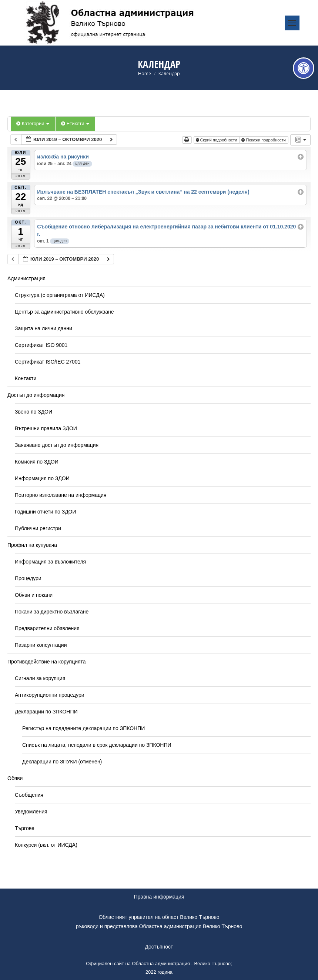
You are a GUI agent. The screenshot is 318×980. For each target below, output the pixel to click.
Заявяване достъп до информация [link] (57, 445)
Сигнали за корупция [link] (40, 678)
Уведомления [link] (31, 812)
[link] (304, 68)
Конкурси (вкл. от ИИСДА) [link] (46, 845)
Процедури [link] (28, 578)
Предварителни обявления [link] (47, 628)
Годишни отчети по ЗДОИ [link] (46, 512)
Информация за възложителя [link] (50, 562)
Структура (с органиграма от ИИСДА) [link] (60, 295)
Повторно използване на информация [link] (61, 495)
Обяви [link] (15, 778)
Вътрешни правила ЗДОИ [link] (46, 428)
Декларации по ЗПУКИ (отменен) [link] (62, 762)
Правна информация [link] (159, 897)
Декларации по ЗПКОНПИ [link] (46, 712)
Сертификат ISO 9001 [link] (41, 345)
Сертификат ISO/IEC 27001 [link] (48, 362)
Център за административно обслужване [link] (64, 312)
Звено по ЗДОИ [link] (34, 412)
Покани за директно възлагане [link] (52, 612)
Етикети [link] (75, 123)
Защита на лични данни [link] (43, 328)
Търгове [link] (25, 828)
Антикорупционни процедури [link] (50, 695)
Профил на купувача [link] (32, 545)
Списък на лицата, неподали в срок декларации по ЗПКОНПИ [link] (97, 745)
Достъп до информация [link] (36, 395)
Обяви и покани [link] (34, 595)
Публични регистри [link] (38, 528)
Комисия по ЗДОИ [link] (37, 462)
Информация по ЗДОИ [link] (42, 478)
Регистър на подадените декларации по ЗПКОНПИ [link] (83, 728)
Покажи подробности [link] (264, 140)
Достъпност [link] (159, 947)
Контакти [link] (26, 378)
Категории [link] (33, 123)
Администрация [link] (26, 278)
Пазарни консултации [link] (41, 645)
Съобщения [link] (29, 795)
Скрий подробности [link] (217, 140)
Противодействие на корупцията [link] (47, 662)
